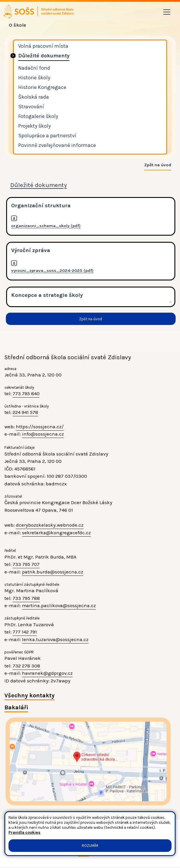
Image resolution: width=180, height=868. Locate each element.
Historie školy (34, 78)
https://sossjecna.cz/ (40, 427)
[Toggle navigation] (167, 12)
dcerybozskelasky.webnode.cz (50, 526)
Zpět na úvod (158, 165)
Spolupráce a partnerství (47, 136)
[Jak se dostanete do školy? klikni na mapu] (88, 763)
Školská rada (34, 97)
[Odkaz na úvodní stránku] (39, 11)
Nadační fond (34, 68)
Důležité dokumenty (44, 56)
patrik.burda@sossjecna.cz (53, 573)
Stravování (31, 107)
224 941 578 (25, 413)
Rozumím (90, 846)
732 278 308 (26, 667)
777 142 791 (25, 633)
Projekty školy (34, 126)
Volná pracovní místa (43, 46)
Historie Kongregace (42, 88)
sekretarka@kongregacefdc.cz (57, 533)
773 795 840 (26, 395)
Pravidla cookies (24, 832)
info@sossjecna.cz (43, 435)
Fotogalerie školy (38, 117)
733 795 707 (26, 565)
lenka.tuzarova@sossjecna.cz (56, 640)
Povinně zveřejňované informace (57, 145)
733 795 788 (26, 599)
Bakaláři (16, 709)
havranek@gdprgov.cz (48, 674)
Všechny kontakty (30, 696)
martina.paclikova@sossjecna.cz (60, 607)
